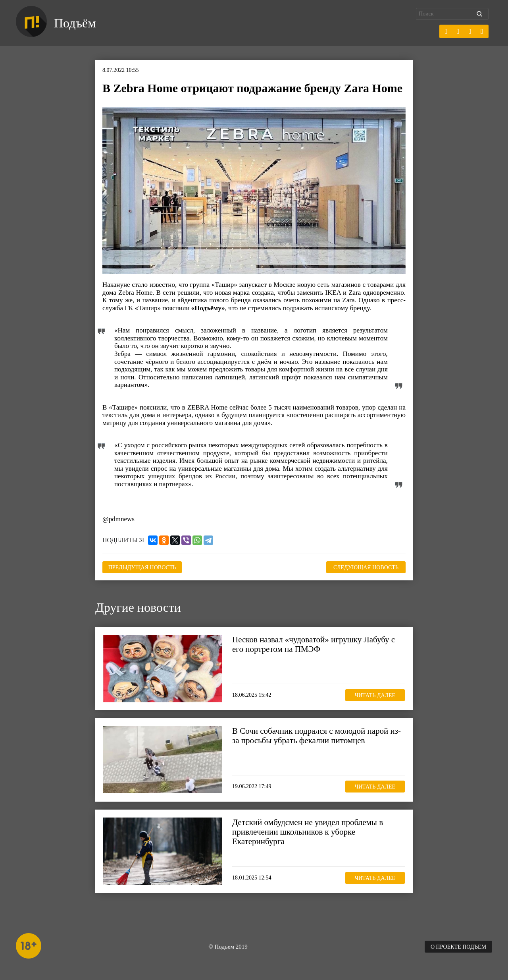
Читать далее (375, 695)
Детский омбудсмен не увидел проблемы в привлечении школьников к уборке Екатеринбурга (308, 832)
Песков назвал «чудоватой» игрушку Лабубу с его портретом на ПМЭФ (314, 644)
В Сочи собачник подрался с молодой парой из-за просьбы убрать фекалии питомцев (317, 736)
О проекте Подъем (458, 947)
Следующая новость (366, 567)
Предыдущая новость (142, 567)
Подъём (75, 23)
